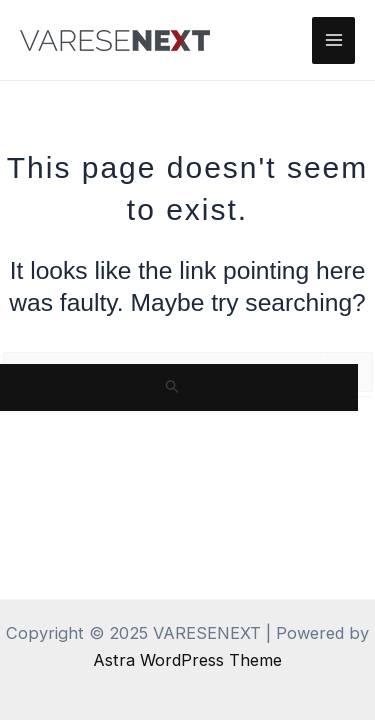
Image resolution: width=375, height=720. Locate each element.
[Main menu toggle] (333, 40)
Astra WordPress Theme (187, 660)
